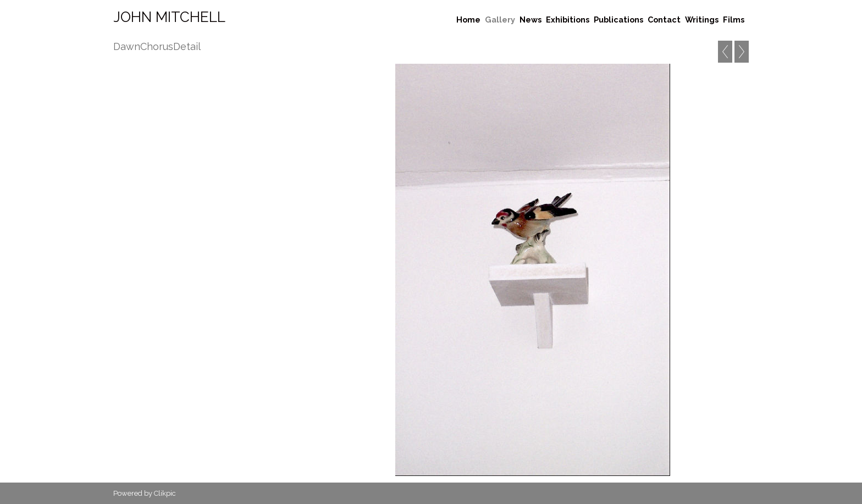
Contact (664, 20)
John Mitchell (169, 17)
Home (468, 20)
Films (734, 20)
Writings (702, 20)
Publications (618, 20)
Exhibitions (568, 20)
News (531, 20)
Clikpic (165, 493)
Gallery (500, 20)
